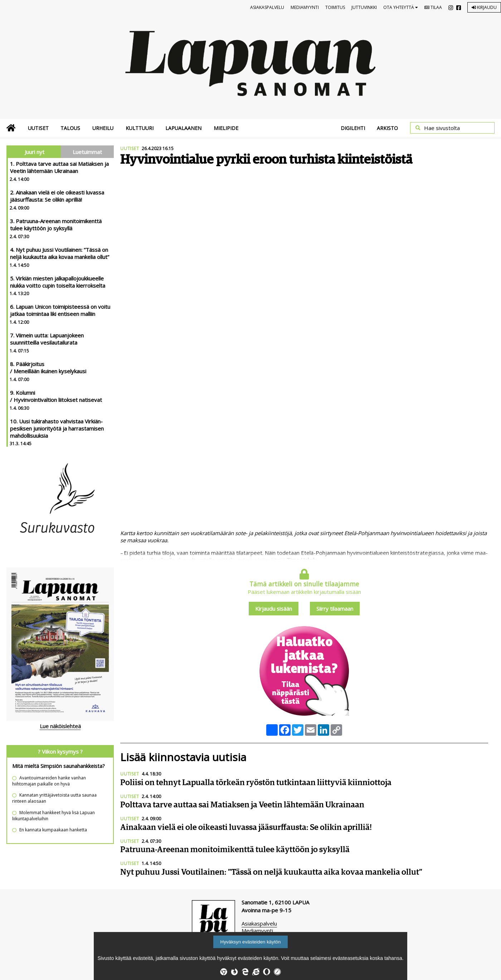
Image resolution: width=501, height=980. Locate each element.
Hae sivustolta (442, 128)
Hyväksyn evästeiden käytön (251, 942)
